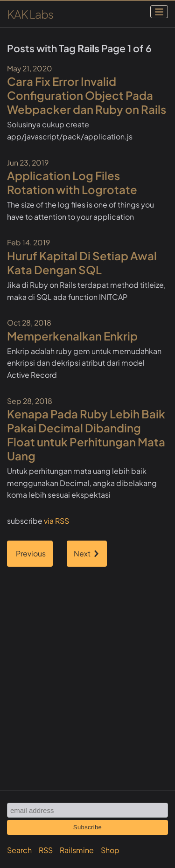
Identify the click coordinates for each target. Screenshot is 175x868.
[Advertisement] (87, 661)
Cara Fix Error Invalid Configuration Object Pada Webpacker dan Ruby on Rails (87, 95)
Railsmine (77, 850)
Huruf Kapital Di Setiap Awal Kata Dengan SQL (82, 263)
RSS (46, 850)
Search (19, 850)
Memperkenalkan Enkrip (72, 336)
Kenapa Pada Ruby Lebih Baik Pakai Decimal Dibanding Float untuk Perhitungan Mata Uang (86, 435)
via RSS (56, 521)
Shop (110, 850)
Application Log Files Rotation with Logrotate (72, 182)
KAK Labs (30, 14)
